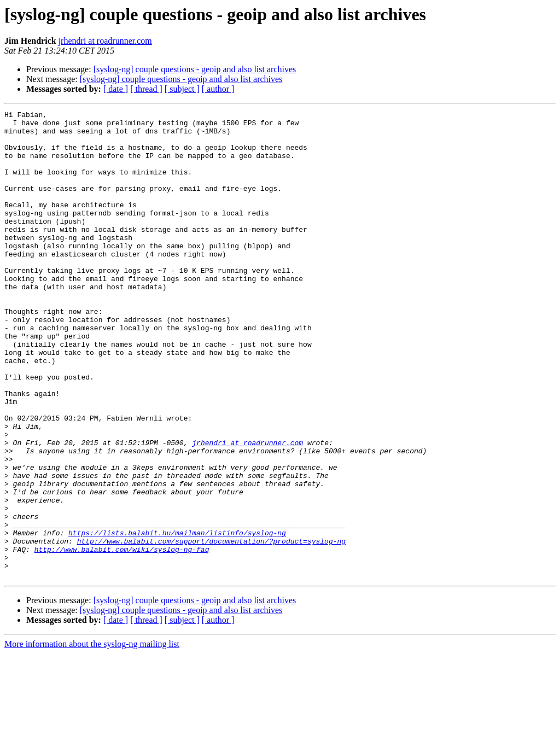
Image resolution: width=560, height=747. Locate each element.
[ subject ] (182, 89)
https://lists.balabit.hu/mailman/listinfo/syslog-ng (177, 618)
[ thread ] (146, 89)
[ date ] (116, 89)
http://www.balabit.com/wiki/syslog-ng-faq (122, 638)
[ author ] (218, 89)
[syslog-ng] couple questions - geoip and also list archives (195, 69)
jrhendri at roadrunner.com (105, 41)
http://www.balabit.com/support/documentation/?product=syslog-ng (211, 628)
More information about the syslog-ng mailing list (92, 737)
